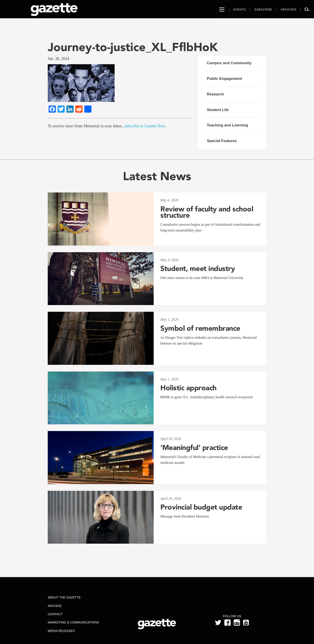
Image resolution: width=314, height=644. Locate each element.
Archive (55, 606)
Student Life (218, 110)
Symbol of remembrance (200, 328)
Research (215, 94)
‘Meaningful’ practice (194, 448)
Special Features (222, 141)
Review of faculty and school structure (207, 212)
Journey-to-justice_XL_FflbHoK (133, 47)
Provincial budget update (201, 507)
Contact (55, 614)
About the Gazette (64, 597)
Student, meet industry (198, 268)
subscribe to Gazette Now (145, 126)
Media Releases (61, 631)
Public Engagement (224, 79)
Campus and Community (229, 63)
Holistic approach (188, 388)
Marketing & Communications (73, 622)
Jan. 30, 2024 (58, 59)
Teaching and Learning (227, 125)
